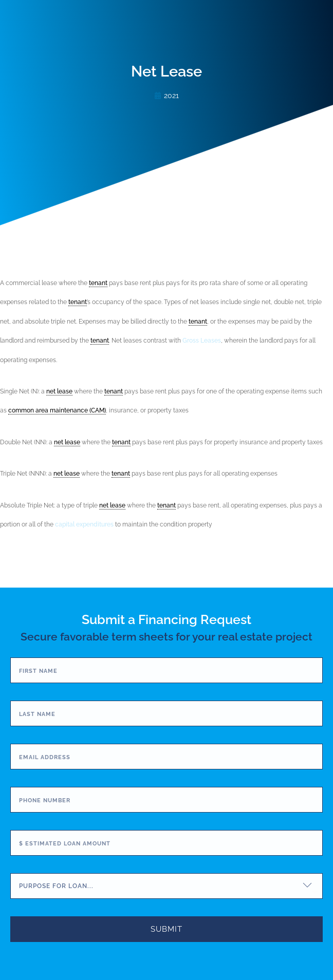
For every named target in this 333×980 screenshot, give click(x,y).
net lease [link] (59, 391)
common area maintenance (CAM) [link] (57, 410)
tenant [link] (98, 283)
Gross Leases (202, 341)
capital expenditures (84, 524)
